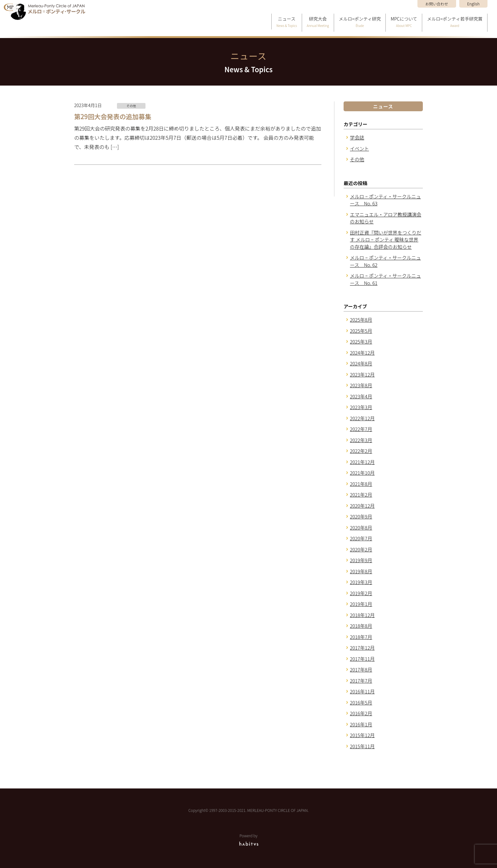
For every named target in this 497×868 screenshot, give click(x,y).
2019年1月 (361, 604)
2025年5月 (361, 331)
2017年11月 (362, 659)
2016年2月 (361, 713)
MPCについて (404, 22)
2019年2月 (361, 593)
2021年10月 (362, 473)
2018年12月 (362, 615)
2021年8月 (361, 484)
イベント (359, 148)
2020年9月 (361, 516)
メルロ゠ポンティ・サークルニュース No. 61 (385, 279)
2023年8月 (361, 385)
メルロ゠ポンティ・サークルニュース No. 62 (385, 261)
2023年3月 (361, 407)
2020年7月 (361, 538)
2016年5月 (361, 702)
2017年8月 (361, 669)
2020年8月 (361, 527)
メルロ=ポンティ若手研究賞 (455, 22)
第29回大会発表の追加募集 (113, 116)
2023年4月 (361, 396)
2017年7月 (361, 681)
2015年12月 (362, 735)
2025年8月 (361, 320)
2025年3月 (361, 341)
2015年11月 (362, 746)
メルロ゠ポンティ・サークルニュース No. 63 (385, 200)
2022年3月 (361, 440)
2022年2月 (361, 451)
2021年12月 (362, 462)
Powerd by (249, 839)
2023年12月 (362, 374)
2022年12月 (362, 418)
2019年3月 (361, 582)
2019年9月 (361, 560)
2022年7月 (361, 429)
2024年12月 (362, 353)
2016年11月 (362, 691)
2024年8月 (361, 363)
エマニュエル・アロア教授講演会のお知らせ (386, 218)
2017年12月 (362, 648)
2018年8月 (361, 626)
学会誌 (357, 137)
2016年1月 (361, 724)
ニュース (287, 22)
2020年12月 (362, 506)
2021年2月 (361, 495)
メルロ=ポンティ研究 (360, 22)
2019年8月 (361, 571)
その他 (357, 159)
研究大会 (318, 22)
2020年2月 (361, 549)
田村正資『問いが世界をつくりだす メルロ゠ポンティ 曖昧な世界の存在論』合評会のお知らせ (386, 240)
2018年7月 (361, 637)
